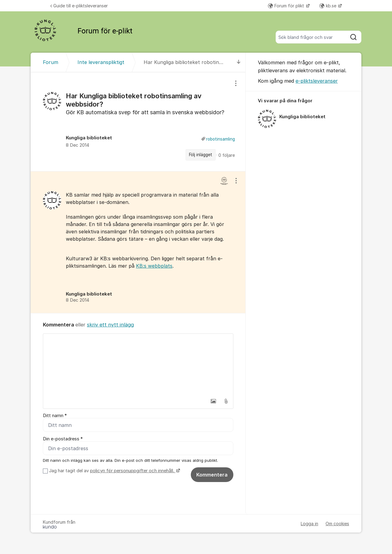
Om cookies (337, 524)
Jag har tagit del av (114, 471)
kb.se (328, 6)
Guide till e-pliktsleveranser (79, 6)
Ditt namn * (55, 416)
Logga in (309, 524)
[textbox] (138, 364)
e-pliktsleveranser (317, 81)
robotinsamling (221, 139)
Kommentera (212, 475)
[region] (138, 122)
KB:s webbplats (154, 266)
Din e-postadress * (63, 439)
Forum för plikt (287, 6)
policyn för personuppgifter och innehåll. (133, 471)
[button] (213, 401)
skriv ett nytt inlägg (110, 325)
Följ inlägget (201, 155)
